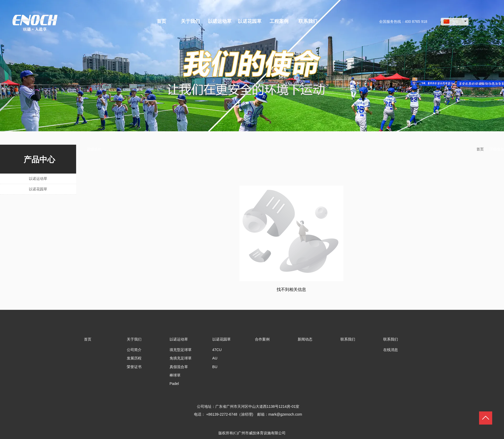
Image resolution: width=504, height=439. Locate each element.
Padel (174, 384)
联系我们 (348, 339)
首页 (480, 149)
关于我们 (134, 339)
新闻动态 (305, 339)
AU (215, 358)
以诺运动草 (179, 339)
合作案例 (262, 339)
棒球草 (175, 375)
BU (215, 367)
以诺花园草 (222, 339)
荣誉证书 (134, 367)
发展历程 (134, 358)
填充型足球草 (181, 350)
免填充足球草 (181, 358)
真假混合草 (179, 367)
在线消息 (391, 350)
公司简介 (134, 350)
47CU (217, 350)
